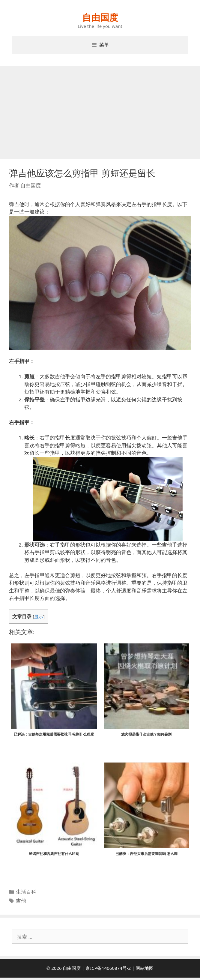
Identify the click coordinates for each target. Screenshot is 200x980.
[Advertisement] (100, 111)
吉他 (21, 901)
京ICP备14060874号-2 (108, 968)
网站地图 (145, 968)
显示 (39, 616)
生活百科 (26, 892)
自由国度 (100, 17)
